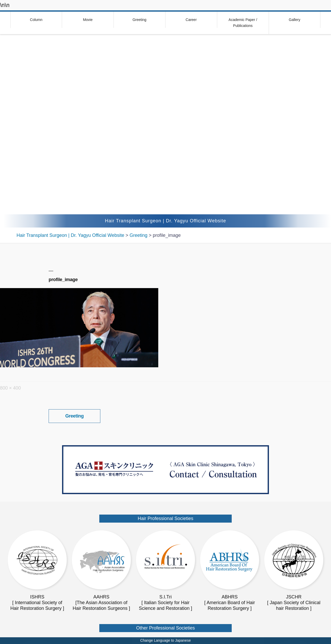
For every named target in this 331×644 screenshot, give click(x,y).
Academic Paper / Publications (243, 23)
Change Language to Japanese (165, 640)
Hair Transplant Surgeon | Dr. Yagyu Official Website (166, 221)
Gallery (295, 20)
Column (36, 20)
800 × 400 (10, 388)
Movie (88, 20)
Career (191, 20)
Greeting (139, 20)
